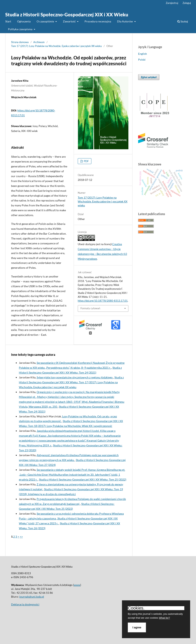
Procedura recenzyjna (98, 21)
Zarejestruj (172, 3)
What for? (164, 618)
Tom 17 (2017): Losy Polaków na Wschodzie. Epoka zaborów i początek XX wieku (56, 46)
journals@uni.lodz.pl (32, 597)
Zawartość (70, 21)
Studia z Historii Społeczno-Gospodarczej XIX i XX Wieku (67, 15)
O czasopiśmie (46, 21)
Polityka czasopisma (20, 29)
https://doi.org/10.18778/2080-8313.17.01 (103, 301)
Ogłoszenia (24, 21)
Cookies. (136, 608)
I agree (137, 627)
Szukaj (183, 21)
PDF (86, 161)
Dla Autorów (125, 21)
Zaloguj (187, 3)
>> (21, 537)
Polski (142, 60)
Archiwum (39, 42)
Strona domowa (20, 42)
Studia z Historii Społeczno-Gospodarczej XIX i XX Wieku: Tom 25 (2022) (83, 479)
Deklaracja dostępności (25, 604)
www (77, 585)
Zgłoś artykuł (149, 77)
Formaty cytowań (90, 308)
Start (8, 21)
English (143, 54)
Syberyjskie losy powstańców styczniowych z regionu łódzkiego (75, 377)
